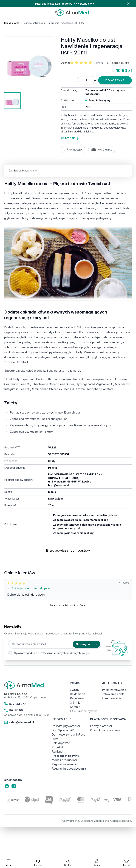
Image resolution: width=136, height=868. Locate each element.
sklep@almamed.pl (19, 722)
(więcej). (87, 653)
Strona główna (12, 23)
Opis (11, 170)
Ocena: (65, 63)
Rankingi (57, 751)
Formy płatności (101, 726)
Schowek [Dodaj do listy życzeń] (73, 150)
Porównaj (102, 150)
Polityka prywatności (66, 726)
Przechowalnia (111, 698)
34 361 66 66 (16, 710)
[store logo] (72, 13)
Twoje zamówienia (114, 690)
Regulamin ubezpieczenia (69, 769)
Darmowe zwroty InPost (68, 734)
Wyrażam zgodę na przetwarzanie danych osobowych (47, 653)
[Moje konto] (97, 863)
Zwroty (75, 690)
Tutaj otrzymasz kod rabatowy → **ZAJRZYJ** (65, 4)
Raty (55, 739)
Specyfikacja (21, 170)
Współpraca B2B (63, 730)
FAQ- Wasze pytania (84, 711)
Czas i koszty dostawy (105, 730)
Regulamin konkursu (66, 764)
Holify (52, 461)
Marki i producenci (64, 760)
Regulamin (77, 698)
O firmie (75, 703)
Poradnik (58, 747)
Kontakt (75, 707)
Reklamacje (78, 694)
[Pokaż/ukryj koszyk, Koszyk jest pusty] (126, 863)
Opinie (33, 170)
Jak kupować (61, 743)
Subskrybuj (86, 644)
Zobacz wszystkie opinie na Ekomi (68, 605)
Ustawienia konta (113, 694)
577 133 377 (15, 704)
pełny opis (70, 138)
